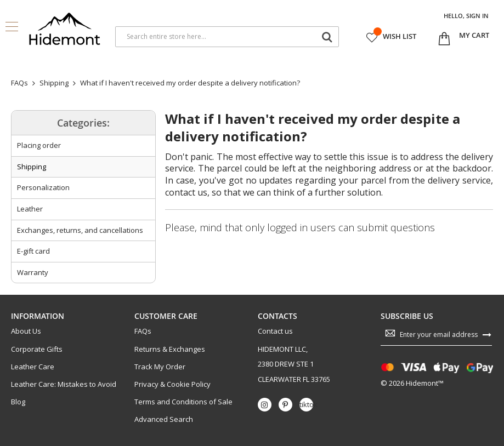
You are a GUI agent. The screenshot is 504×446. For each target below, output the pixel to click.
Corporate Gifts (37, 349)
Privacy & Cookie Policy (172, 384)
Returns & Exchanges (170, 349)
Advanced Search (164, 419)
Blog (18, 402)
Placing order (39, 145)
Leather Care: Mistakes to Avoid (64, 384)
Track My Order (160, 367)
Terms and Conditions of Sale (183, 402)
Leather (30, 209)
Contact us (275, 331)
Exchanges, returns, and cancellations (80, 230)
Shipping (32, 167)
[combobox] (227, 37)
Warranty (33, 272)
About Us (26, 331)
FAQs (143, 331)
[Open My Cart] (474, 36)
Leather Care (33, 367)
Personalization (43, 187)
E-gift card (33, 251)
